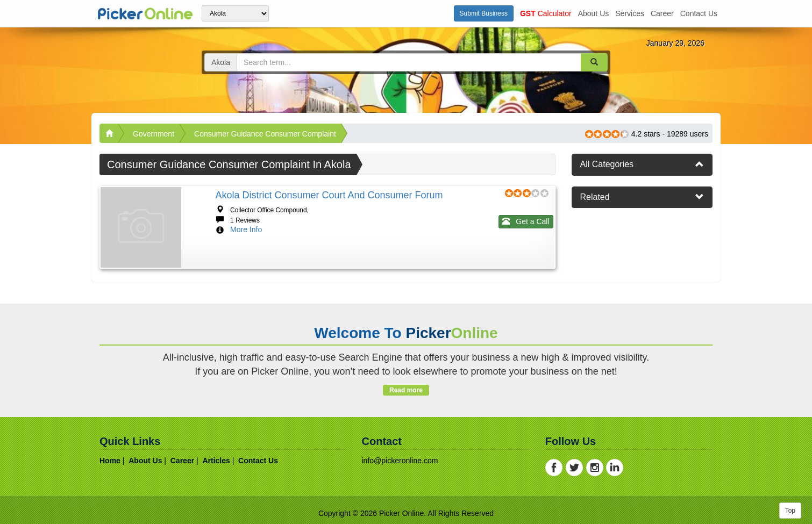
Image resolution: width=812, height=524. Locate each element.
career (662, 13)
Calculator (546, 13)
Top (790, 511)
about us (594, 13)
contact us (699, 13)
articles (216, 461)
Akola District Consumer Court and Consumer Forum (329, 195)
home (110, 461)
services (630, 13)
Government (154, 134)
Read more (406, 390)
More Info (246, 229)
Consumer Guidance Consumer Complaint (265, 134)
